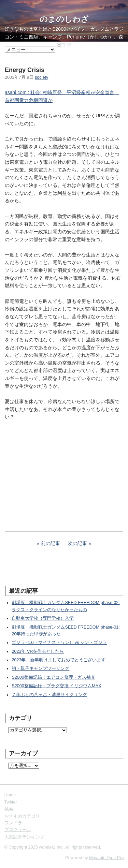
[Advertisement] (56, 471)
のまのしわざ (64, 19)
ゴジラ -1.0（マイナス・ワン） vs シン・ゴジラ (59, 643)
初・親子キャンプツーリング (40, 668)
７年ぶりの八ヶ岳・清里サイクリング (49, 695)
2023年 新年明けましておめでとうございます (59, 660)
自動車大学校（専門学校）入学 (43, 618)
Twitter (11, 802)
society (41, 77)
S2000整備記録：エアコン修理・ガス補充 (53, 677)
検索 (9, 809)
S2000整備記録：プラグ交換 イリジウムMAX (56, 686)
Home (10, 795)
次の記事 (77, 543)
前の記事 (51, 543)
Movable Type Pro (106, 858)
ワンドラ (13, 823)
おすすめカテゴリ (22, 816)
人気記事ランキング (24, 837)
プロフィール (18, 830)
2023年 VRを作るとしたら (38, 651)
